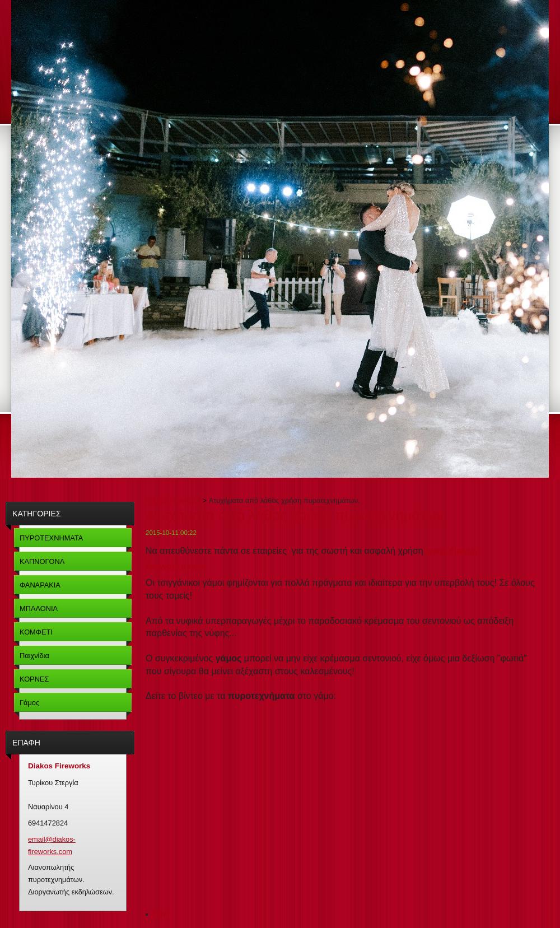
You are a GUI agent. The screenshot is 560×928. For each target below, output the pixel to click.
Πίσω (160, 914)
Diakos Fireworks (173, 500)
